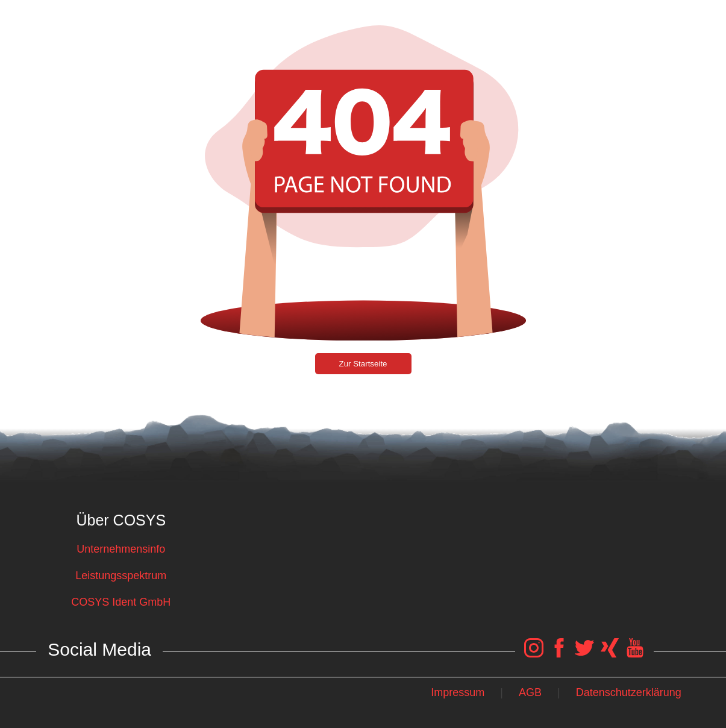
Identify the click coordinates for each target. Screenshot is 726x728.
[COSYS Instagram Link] (534, 654)
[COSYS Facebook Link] (559, 654)
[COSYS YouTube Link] (635, 654)
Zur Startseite (363, 364)
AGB (530, 692)
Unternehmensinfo (121, 549)
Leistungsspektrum (121, 576)
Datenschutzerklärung (629, 692)
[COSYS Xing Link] (610, 654)
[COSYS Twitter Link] (584, 654)
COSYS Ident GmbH (121, 602)
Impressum (458, 692)
